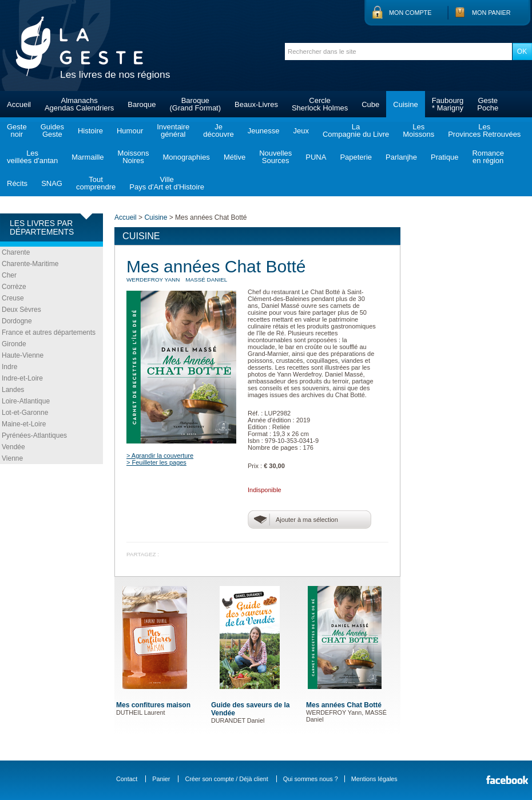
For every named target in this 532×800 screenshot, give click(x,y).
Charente (16, 252)
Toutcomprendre (96, 183)
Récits (17, 183)
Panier (161, 779)
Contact (127, 779)
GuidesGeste (52, 130)
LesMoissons (418, 130)
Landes (13, 390)
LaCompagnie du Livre (356, 130)
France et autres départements (49, 332)
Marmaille (88, 157)
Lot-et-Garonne (25, 413)
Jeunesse (264, 131)
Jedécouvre (218, 130)
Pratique (444, 157)
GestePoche (488, 104)
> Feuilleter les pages (156, 462)
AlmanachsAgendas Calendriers (79, 104)
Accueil (19, 104)
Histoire (90, 131)
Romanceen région (488, 157)
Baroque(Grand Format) (195, 104)
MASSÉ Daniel (206, 280)
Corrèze (14, 287)
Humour (130, 131)
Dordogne (17, 321)
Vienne (12, 458)
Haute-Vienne (23, 355)
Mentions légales (374, 779)
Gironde (14, 344)
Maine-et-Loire (24, 424)
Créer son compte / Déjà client (226, 779)
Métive (235, 157)
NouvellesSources (275, 157)
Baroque (142, 104)
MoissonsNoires (134, 157)
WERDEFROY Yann (153, 280)
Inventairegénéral (173, 130)
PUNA (316, 157)
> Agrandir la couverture (160, 456)
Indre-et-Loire (22, 378)
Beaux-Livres (256, 104)
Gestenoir (17, 130)
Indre (9, 367)
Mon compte (410, 13)
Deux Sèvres (21, 310)
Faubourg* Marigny (448, 104)
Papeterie (356, 157)
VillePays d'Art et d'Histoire (167, 183)
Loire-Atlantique (26, 401)
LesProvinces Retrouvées (484, 130)
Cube (370, 104)
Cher (9, 275)
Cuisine (405, 104)
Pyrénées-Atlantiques (34, 435)
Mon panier (491, 13)
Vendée (13, 447)
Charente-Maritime (30, 264)
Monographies (186, 157)
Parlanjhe (401, 157)
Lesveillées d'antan (32, 157)
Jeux (301, 131)
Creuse (13, 298)
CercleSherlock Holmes (320, 104)
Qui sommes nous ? (311, 779)
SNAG (52, 183)
